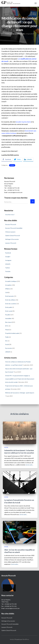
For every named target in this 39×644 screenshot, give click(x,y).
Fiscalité (8, 315)
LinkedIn (8, 264)
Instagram (8, 260)
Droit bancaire (9, 296)
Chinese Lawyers (10, 232)
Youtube (8, 271)
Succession (9, 348)
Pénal (7, 330)
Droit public (9, 307)
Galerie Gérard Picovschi (13, 235)
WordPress (26, 639)
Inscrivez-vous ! (10, 215)
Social (12, 165)
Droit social (9, 311)
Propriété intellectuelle (12, 333)
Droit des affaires (10, 300)
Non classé (8, 322)
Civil (6, 292)
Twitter (8, 268)
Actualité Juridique (11, 281)
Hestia (12, 639)
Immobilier (8, 318)
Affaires (8, 289)
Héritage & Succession (12, 239)
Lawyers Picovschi (11, 243)
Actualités (8, 285)
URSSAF (8, 352)
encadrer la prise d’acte (23, 122)
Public (7, 337)
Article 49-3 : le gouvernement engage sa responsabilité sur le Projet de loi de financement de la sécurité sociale (20, 379)
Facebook (8, 253)
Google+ (8, 257)
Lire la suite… (30, 465)
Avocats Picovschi (11, 224)
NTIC (7, 326)
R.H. (6, 341)
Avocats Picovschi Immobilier (14, 228)
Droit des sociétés (11, 304)
